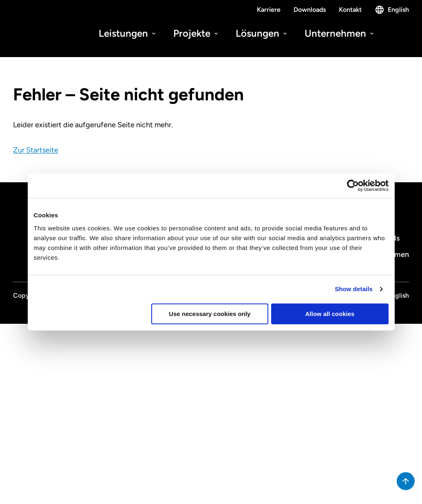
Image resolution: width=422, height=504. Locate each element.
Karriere (269, 10)
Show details (354, 289)
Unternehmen (340, 33)
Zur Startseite (36, 150)
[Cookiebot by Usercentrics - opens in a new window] (353, 186)
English (392, 10)
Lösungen (262, 33)
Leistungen (128, 33)
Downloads (310, 10)
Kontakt (350, 10)
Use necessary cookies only (210, 314)
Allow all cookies (330, 314)
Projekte (196, 33)
